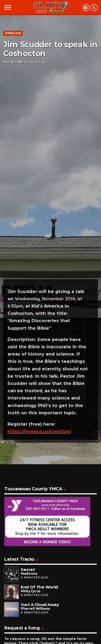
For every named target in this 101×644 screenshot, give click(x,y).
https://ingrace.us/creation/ (39, 431)
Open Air (13, 33)
